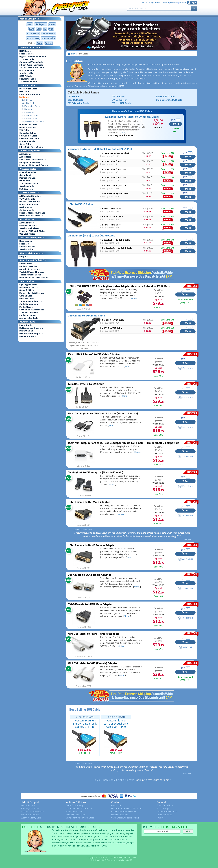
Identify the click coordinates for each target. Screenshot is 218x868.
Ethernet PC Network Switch (34, 165)
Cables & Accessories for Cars (152, 780)
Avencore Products (29, 318)
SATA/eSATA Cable (28, 136)
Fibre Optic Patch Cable (31, 147)
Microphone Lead (28, 178)
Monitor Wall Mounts (30, 202)
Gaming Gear (26, 296)
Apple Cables (26, 264)
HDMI (30, 24)
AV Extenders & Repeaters (32, 160)
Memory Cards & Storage (32, 293)
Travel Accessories (29, 312)
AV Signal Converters (30, 162)
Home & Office (27, 290)
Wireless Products (28, 287)
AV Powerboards (27, 336)
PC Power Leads (27, 141)
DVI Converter (28, 112)
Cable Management (29, 304)
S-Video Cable (26, 73)
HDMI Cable (25, 51)
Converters (48, 34)
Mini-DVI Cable (28, 103)
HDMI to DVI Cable (28, 125)
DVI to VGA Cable (27, 127)
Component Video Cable (31, 62)
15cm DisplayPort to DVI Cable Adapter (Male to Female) (103, 413)
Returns (174, 3)
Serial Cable (25, 144)
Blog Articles (154, 3)
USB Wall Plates (27, 234)
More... (134, 298)
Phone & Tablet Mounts (31, 216)
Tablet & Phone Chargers (32, 272)
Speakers (24, 244)
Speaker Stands (27, 247)
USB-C (52, 24)
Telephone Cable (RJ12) (31, 301)
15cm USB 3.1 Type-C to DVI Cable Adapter (94, 354)
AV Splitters (25, 157)
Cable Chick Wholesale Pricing (125, 818)
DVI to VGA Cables (30, 119)
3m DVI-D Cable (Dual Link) (113, 177)
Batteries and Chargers (31, 328)
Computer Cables (28, 133)
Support (165, 3)
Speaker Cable (26, 54)
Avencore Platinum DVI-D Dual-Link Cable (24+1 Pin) (100, 149)
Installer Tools (27, 299)
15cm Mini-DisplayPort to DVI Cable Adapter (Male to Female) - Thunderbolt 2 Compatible (123, 443)
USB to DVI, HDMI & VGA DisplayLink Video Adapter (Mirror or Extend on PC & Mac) (119, 286)
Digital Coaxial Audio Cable (33, 56)
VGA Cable (24, 130)
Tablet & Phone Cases (30, 275)
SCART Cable (26, 76)
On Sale (144, 3)
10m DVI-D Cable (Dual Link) (114, 193)
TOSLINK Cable (27, 59)
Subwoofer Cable (28, 79)
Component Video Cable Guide (80, 818)
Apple (39, 43)
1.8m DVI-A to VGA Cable (112, 320)
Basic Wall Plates (28, 225)
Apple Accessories (28, 266)
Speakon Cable (27, 186)
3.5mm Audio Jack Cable (31, 65)
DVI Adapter (27, 109)
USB (39, 29)
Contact (183, 3)
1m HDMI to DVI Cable (111, 209)
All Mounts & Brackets (30, 196)
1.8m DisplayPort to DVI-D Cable (116, 248)
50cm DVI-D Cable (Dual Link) (114, 153)
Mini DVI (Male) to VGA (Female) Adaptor (93, 663)
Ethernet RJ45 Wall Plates (32, 231)
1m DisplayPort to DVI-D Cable (115, 240)
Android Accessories (29, 269)
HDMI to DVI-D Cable (80, 204)
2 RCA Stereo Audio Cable (32, 68)
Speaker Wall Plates (29, 228)
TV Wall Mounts (27, 199)
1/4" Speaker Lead (29, 183)
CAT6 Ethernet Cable (30, 94)
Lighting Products (28, 285)
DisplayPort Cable (28, 89)
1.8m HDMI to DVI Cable (112, 217)
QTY (173, 120)
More (123, 133)
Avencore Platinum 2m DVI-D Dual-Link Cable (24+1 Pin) (116, 724)
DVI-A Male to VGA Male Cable (86, 315)
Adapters (24, 256)
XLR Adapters (26, 189)
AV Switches (33, 34)
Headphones (26, 241)
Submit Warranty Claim (31, 818)
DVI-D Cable (27, 100)
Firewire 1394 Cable (29, 139)
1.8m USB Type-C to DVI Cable (86, 384)
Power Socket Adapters (31, 333)
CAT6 (32, 29)
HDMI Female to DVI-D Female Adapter (92, 545)
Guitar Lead (25, 175)
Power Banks (26, 325)
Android (49, 43)
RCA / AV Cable (27, 70)
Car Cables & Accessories (32, 310)
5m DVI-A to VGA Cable (111, 328)
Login (192, 3)
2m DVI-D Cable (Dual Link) (113, 169)
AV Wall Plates (26, 223)
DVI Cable (24, 97)
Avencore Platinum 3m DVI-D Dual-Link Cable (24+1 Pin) (85, 724)
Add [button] (176, 124)
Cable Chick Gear (28, 315)
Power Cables (26, 331)
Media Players (26, 307)
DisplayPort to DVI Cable (33, 122)
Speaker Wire (48, 38)
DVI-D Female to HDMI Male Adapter (90, 604)
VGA (51, 29)
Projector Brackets (29, 204)
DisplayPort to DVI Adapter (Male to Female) (95, 472)
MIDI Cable (25, 181)
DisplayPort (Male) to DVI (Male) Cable (91, 235)
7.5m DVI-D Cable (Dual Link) (114, 185)
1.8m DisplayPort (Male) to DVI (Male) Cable (132, 117)
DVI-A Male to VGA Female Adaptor (89, 575)
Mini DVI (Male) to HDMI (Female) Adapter (94, 634)
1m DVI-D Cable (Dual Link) (113, 161)
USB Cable (24, 91)
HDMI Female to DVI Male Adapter (89, 502)
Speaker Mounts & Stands (32, 213)
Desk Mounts (26, 207)
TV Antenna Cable (28, 82)
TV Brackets (33, 38)
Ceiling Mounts (27, 210)
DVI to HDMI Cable (30, 115)
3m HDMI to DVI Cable (111, 225)
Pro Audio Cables (28, 172)
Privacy (160, 818)
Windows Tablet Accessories (34, 277)
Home (74, 54)
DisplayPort (41, 24)
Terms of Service (164, 815)
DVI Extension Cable (31, 106)
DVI (45, 29)
